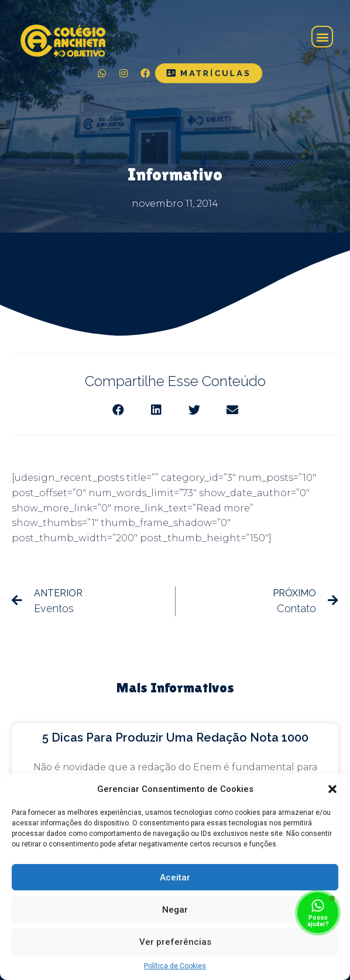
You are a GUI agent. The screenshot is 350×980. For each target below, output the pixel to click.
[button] (332, 789)
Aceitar (175, 877)
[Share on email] (232, 410)
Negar (175, 910)
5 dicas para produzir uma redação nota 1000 (175, 737)
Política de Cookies (175, 966)
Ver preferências (175, 942)
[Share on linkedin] (156, 410)
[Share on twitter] (194, 410)
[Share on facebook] (118, 410)
